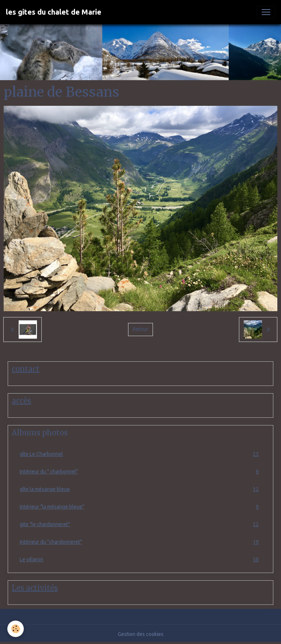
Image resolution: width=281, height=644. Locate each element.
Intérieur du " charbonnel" (140, 472)
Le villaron (140, 560)
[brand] (54, 12)
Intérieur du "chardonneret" (140, 542)
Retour (140, 329)
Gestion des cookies (141, 634)
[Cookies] (16, 629)
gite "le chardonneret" (140, 524)
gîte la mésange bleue (140, 489)
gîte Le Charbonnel (140, 454)
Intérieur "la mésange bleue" (140, 507)
